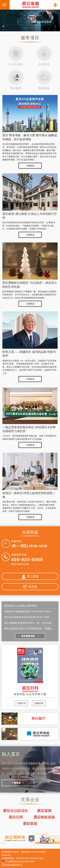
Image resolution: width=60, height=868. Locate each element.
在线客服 (55, 5)
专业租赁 (16, 79)
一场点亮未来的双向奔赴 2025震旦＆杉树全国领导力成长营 (29, 429)
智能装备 (44, 79)
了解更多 (30, 166)
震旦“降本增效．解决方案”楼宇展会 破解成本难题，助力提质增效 (30, 137)
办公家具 (44, 56)
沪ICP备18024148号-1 (12, 865)
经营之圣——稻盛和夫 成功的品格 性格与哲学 (29, 354)
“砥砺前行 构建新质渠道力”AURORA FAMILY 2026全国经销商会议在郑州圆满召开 (30, 611)
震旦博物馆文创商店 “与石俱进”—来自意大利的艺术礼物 (30, 285)
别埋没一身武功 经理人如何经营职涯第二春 (29, 495)
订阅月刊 (21, 703)
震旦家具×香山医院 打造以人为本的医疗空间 (30, 216)
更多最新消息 (28, 636)
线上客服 (30, 577)
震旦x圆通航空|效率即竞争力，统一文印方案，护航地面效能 (30, 623)
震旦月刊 (30, 689)
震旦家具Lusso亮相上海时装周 (20, 606)
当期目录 (39, 703)
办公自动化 (16, 56)
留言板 (30, 587)
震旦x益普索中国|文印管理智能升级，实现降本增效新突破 (30, 629)
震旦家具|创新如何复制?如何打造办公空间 (27, 617)
